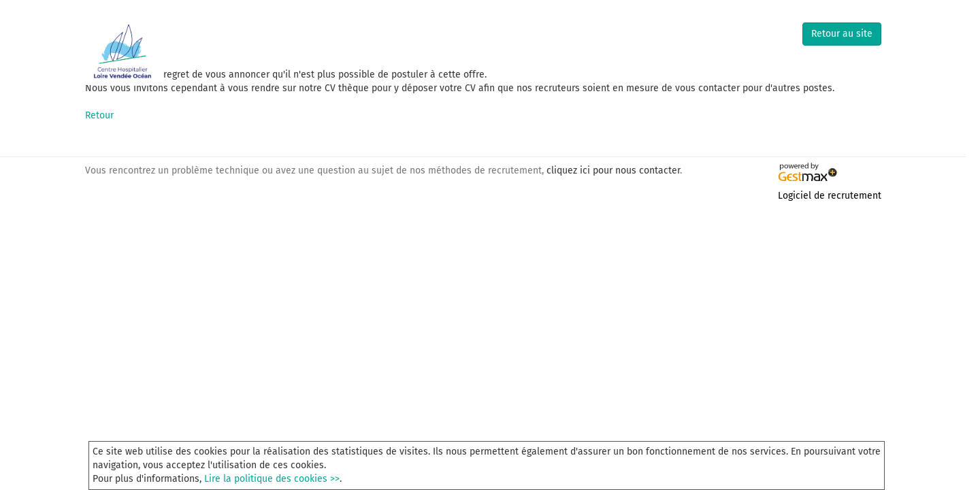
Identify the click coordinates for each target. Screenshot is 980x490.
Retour (99, 115)
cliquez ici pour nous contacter (613, 170)
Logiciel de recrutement (830, 196)
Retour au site (842, 34)
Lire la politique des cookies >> (272, 479)
